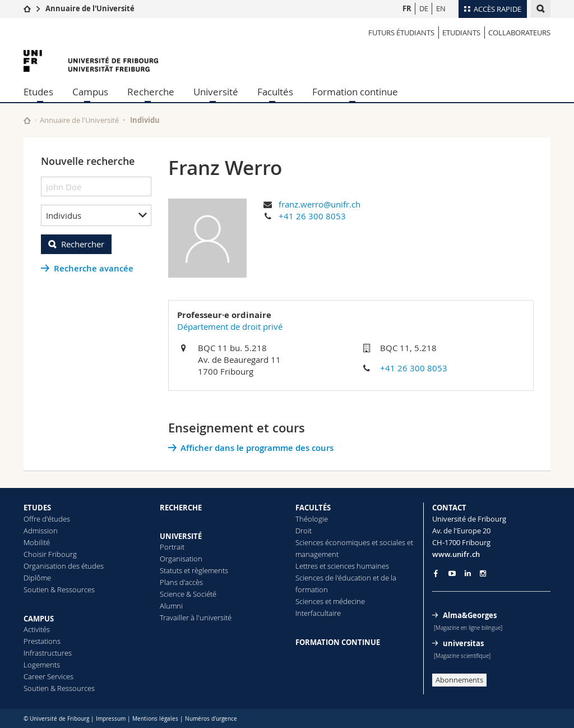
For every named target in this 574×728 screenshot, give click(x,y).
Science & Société (188, 594)
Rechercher (83, 244)
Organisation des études (64, 566)
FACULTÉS (313, 508)
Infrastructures (48, 653)
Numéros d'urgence (211, 719)
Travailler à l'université (196, 618)
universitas (463, 643)
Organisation (181, 559)
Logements (42, 665)
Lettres (307, 566)
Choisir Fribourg (50, 554)
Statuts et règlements (194, 570)
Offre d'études (47, 519)
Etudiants (461, 33)
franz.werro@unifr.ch (320, 204)
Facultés (275, 92)
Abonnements (459, 680)
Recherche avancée (94, 268)
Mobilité (37, 542)
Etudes (38, 92)
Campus (90, 92)
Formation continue (355, 92)
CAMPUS (39, 619)
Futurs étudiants (401, 33)
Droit (304, 531)
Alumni (171, 606)
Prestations (42, 641)
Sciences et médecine (330, 601)
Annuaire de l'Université (90, 8)
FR (407, 8)
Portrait (172, 547)
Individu (145, 120)
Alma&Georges (470, 615)
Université (216, 92)
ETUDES (37, 508)
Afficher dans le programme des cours (257, 448)
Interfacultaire (318, 613)
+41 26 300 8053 (312, 216)
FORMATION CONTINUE (338, 642)
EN (441, 8)
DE (424, 8)
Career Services (48, 676)
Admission (41, 531)
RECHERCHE (181, 508)
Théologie (312, 519)
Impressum (111, 719)
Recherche (151, 92)
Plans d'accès (181, 582)
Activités (37, 629)
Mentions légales (155, 719)
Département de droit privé (230, 326)
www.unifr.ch (456, 554)
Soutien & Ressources (59, 589)
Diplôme (37, 578)
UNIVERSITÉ (181, 536)
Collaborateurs (519, 33)
